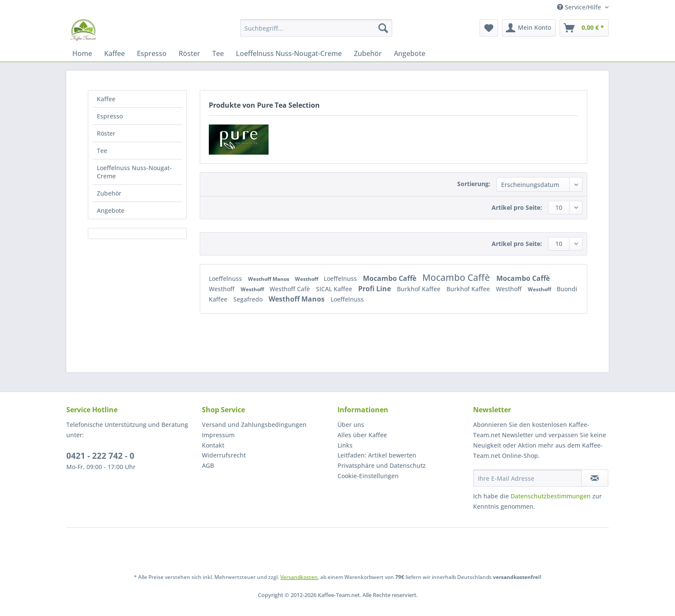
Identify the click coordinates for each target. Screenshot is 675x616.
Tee (102, 151)
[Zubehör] (368, 53)
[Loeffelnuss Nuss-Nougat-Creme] (289, 53)
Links (345, 445)
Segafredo (249, 299)
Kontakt (213, 445)
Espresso (110, 116)
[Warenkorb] (584, 28)
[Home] (82, 53)
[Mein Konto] (529, 28)
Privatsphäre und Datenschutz (382, 465)
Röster (106, 133)
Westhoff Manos (269, 279)
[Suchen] (383, 28)
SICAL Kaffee (335, 289)
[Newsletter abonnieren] (595, 478)
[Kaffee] (115, 53)
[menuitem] (316, 32)
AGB (208, 465)
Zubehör (109, 193)
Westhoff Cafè (291, 289)
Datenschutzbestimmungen (551, 496)
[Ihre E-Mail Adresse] (527, 478)
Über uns (351, 425)
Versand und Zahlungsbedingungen (254, 425)
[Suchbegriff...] (316, 28)
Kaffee (106, 99)
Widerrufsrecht (224, 455)
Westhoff (307, 279)
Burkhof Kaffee (420, 289)
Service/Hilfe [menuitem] (580, 7)
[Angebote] (410, 53)
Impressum (218, 435)
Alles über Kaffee (362, 435)
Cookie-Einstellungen (368, 476)
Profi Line (375, 289)
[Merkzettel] (489, 28)
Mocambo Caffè (390, 278)
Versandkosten (299, 577)
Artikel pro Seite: (517, 207)
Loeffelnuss (226, 278)
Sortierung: (474, 184)
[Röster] (189, 53)
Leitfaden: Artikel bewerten (377, 455)
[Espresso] (152, 53)
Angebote (111, 210)
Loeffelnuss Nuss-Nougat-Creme (134, 172)
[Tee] (218, 53)
